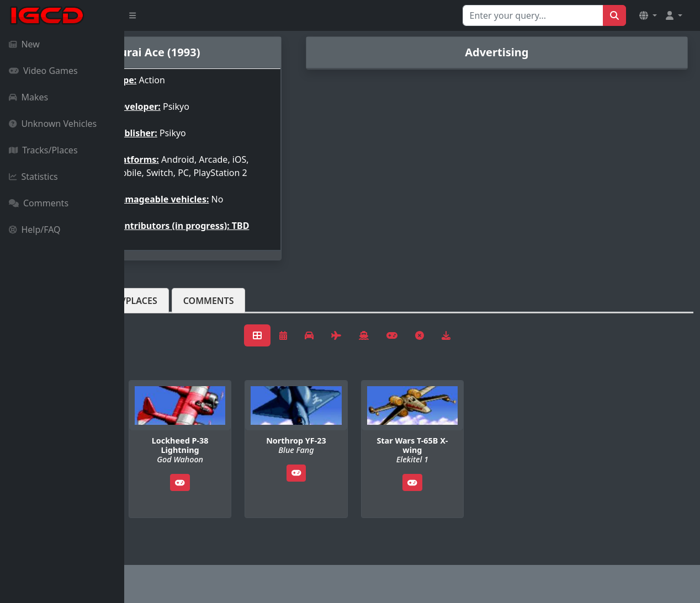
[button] (648, 15)
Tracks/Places (43, 150)
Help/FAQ (35, 230)
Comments (39, 203)
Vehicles (165, 318)
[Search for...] (533, 15)
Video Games (43, 71)
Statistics (33, 177)
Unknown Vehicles (53, 124)
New (24, 44)
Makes (28, 97)
